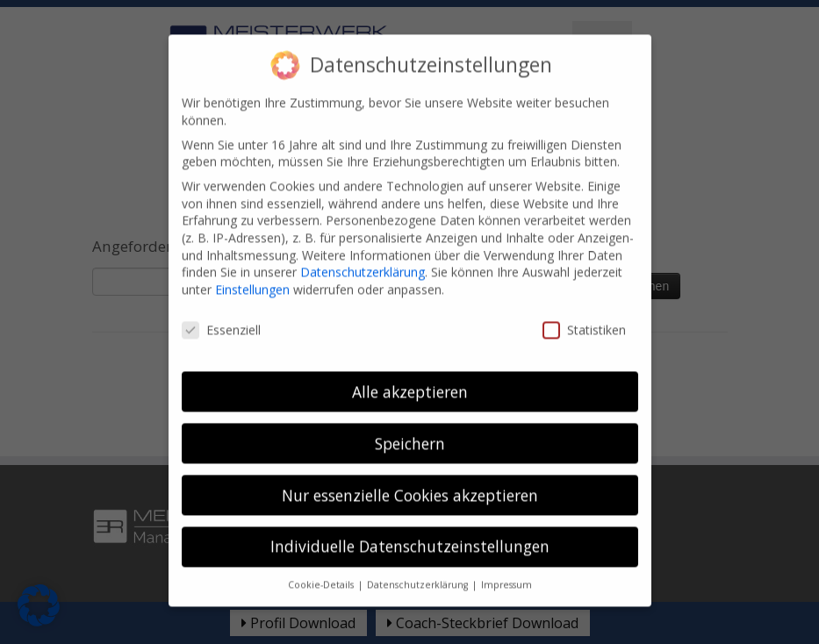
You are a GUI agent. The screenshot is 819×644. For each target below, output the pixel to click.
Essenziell (221, 317)
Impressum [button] (506, 572)
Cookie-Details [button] (322, 572)
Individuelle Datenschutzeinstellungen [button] (410, 534)
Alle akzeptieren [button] (410, 379)
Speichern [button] (410, 431)
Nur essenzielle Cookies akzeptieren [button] (410, 483)
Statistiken (584, 317)
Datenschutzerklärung (363, 259)
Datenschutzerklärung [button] (419, 572)
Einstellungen (252, 277)
